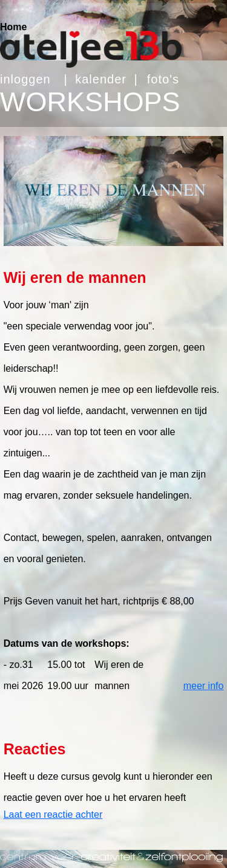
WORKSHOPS (90, 102)
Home (13, 27)
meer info (204, 686)
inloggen (25, 79)
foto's (163, 79)
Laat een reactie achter (53, 815)
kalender (101, 79)
